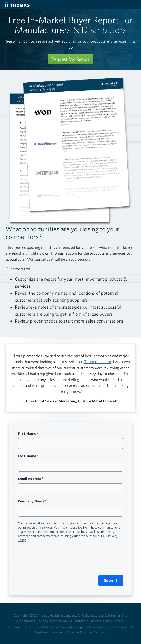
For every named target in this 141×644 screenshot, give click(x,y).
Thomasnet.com (98, 362)
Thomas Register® (22, 627)
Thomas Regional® (59, 627)
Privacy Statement (51, 621)
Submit (111, 580)
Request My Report (70, 59)
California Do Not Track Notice (98, 621)
